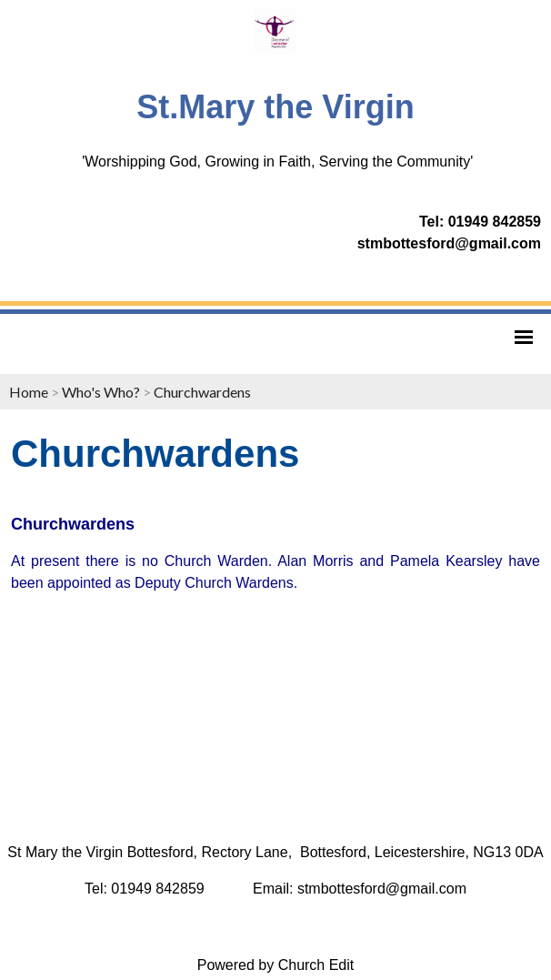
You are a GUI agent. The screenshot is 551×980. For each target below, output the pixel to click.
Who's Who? (101, 392)
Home (29, 392)
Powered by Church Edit (276, 965)
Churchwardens (202, 392)
